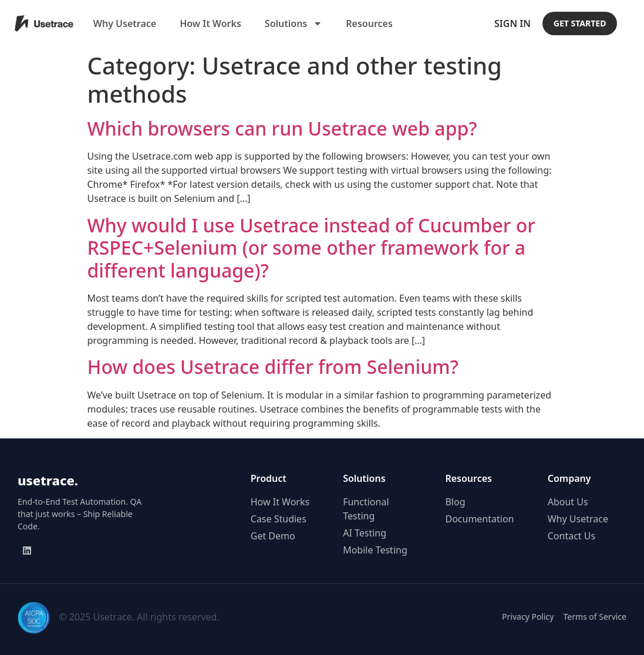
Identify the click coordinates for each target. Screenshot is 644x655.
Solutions (294, 23)
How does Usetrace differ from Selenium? (273, 367)
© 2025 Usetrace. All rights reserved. (139, 617)
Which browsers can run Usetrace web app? (282, 128)
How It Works (210, 23)
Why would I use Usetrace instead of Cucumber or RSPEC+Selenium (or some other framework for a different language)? (311, 248)
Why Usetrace (125, 23)
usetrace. (48, 480)
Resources (369, 23)
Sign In (512, 23)
